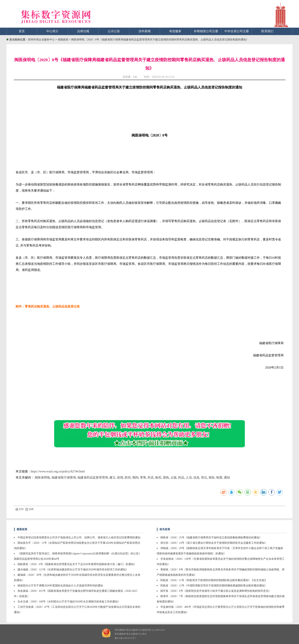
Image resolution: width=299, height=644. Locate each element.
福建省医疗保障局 (64, 477)
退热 (166, 477)
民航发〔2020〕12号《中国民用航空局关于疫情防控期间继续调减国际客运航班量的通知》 (214, 586)
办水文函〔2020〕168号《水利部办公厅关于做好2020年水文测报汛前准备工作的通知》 (69, 602)
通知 (227, 477)
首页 (22, 31)
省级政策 (63, 40)
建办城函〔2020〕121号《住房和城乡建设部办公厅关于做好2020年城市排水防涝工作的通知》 (73, 570)
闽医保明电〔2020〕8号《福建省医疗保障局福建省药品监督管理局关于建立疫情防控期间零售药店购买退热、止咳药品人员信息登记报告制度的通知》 (160, 40)
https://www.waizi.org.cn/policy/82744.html (58, 471)
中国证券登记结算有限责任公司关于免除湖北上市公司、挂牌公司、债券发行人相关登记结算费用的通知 (79, 538)
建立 (113, 477)
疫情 (120, 477)
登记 (204, 477)
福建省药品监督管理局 (93, 477)
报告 (212, 477)
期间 (135, 477)
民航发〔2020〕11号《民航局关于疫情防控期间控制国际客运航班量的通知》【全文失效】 (214, 580)
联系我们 (267, 31)
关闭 (30, 509)
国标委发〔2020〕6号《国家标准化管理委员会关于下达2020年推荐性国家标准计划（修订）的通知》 (77, 564)
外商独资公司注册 (206, 31)
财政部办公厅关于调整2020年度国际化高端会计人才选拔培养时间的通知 (60, 586)
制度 (219, 477)
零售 (143, 477)
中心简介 (52, 31)
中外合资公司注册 (237, 31)
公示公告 (114, 31)
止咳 (174, 477)
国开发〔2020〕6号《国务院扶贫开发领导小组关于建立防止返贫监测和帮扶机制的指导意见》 (216, 591)
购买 (158, 477)
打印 (20, 509)
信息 (196, 477)
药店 (151, 477)
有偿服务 (175, 31)
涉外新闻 (145, 31)
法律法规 (83, 31)
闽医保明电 (42, 477)
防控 (128, 477)
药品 (181, 477)
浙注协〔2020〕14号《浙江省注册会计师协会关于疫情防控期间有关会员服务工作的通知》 (214, 543)
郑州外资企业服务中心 (41, 40)
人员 (189, 477)
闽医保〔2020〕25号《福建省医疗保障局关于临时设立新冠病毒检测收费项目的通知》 (211, 538)
